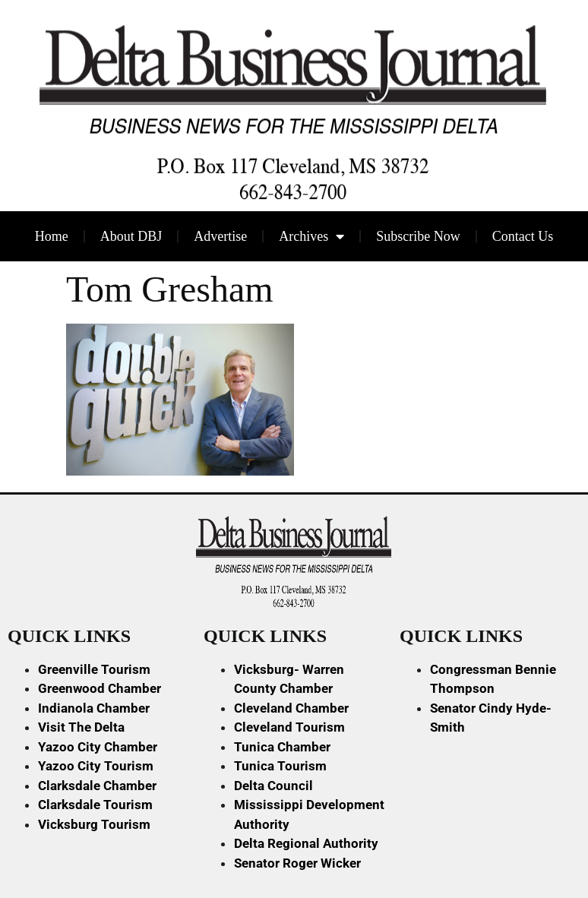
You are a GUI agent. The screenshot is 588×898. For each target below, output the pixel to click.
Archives (311, 236)
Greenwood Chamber (100, 688)
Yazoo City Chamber (98, 747)
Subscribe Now (418, 236)
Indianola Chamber (94, 708)
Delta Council (273, 786)
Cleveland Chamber (291, 708)
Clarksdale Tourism (95, 805)
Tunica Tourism (280, 766)
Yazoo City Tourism (96, 766)
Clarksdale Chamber (97, 786)
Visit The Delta (81, 727)
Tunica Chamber (282, 747)
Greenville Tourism (94, 669)
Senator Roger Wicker (297, 863)
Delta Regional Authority (306, 843)
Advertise (220, 236)
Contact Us (523, 236)
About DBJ (131, 236)
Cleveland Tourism (289, 727)
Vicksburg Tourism (94, 824)
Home (52, 236)
